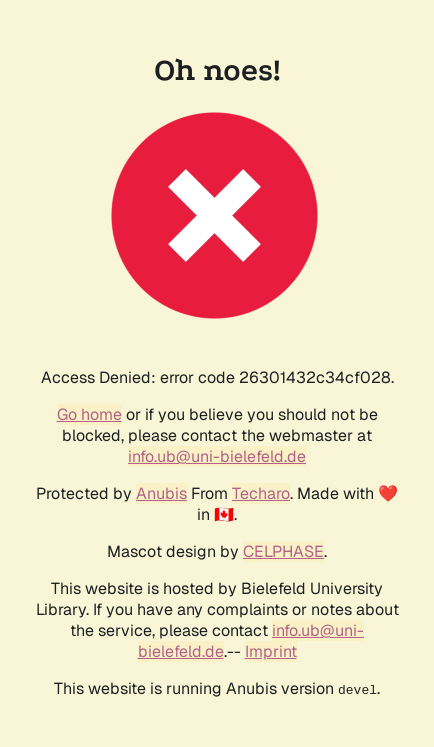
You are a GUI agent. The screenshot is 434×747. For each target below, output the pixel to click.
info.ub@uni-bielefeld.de (217, 456)
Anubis (161, 493)
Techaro (261, 493)
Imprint (271, 651)
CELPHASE (283, 551)
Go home (89, 414)
